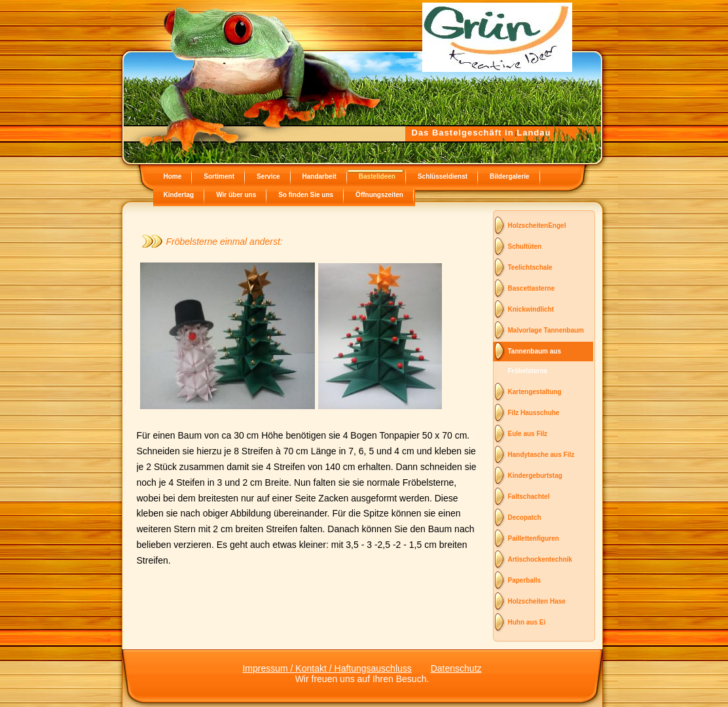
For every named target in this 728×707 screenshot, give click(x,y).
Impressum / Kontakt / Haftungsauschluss (327, 668)
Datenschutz (456, 668)
